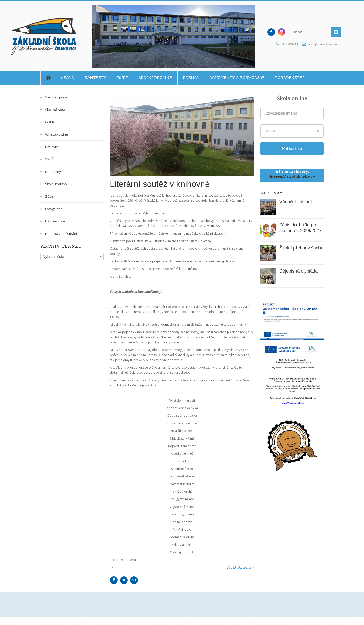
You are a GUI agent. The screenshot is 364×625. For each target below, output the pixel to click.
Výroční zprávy (57, 97)
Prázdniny (53, 172)
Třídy (122, 78)
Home (48, 78)
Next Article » (241, 567)
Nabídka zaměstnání (61, 234)
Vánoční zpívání (296, 202)
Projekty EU (54, 147)
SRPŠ (49, 159)
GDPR (50, 122)
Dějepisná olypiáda (299, 271)
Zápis (50, 196)
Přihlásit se (292, 148)
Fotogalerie (54, 209)
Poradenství (289, 78)
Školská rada (55, 110)
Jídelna (191, 78)
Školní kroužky (56, 184)
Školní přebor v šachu (301, 248)
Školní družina (155, 78)
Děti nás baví (55, 221)
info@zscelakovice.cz (325, 44)
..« (112, 567)
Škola (68, 78)
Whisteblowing (56, 134)
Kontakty (95, 78)
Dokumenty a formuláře (237, 78)
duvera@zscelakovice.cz (292, 177)
